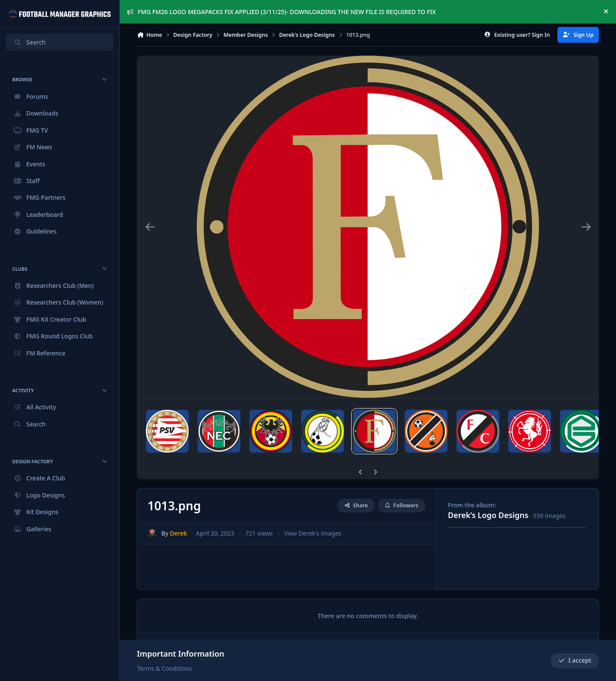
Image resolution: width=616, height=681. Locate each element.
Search (30, 42)
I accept (575, 661)
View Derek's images (313, 533)
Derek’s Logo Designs (488, 515)
